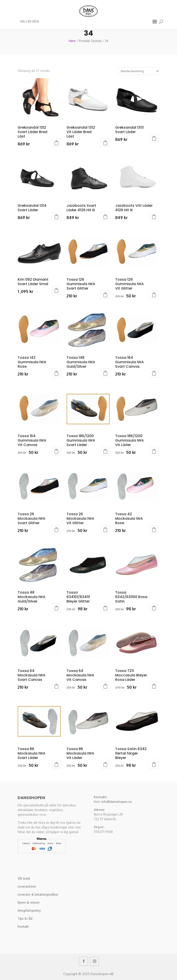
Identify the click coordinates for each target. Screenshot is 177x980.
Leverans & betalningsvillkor (38, 894)
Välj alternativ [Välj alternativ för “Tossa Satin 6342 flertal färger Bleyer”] (154, 764)
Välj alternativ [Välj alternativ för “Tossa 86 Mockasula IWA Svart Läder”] (56, 764)
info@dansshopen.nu (117, 802)
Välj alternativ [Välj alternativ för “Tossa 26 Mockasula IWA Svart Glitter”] (56, 530)
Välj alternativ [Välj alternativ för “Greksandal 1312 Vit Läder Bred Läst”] (105, 143)
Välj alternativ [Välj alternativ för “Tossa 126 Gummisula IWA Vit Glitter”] (154, 295)
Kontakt (23, 926)
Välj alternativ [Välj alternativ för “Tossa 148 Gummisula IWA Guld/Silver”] (105, 373)
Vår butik (24, 878)
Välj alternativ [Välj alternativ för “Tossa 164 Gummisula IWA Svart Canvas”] (154, 373)
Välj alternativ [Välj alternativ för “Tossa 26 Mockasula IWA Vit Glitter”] (105, 530)
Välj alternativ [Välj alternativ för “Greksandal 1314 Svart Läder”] (56, 217)
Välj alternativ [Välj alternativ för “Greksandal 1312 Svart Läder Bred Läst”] (56, 143)
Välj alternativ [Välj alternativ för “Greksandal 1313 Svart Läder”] (154, 138)
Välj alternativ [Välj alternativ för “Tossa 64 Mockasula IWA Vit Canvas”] (105, 686)
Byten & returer (29, 902)
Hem (72, 41)
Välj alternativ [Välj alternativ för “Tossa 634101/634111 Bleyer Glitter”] (105, 608)
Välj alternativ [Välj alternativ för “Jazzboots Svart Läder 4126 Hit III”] (105, 217)
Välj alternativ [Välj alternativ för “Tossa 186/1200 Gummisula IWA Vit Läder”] (154, 451)
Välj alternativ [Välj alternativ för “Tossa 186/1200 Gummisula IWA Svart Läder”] (105, 451)
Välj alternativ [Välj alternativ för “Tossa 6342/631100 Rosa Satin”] (154, 608)
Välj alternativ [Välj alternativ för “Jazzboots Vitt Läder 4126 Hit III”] (154, 217)
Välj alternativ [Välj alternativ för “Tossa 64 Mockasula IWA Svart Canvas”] (56, 686)
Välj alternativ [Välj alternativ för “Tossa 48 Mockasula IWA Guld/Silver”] (56, 608)
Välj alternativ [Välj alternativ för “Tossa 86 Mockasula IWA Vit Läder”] (105, 764)
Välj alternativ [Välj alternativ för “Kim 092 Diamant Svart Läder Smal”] (56, 290)
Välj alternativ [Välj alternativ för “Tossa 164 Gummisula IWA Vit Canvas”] (56, 451)
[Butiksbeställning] (138, 71)
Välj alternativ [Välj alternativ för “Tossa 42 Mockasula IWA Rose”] (154, 530)
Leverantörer (27, 886)
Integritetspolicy (29, 910)
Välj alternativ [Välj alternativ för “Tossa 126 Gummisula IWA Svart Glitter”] (105, 295)
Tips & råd (25, 918)
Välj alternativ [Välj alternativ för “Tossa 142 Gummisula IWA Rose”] (56, 373)
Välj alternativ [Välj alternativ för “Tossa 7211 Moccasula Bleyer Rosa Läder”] (154, 686)
